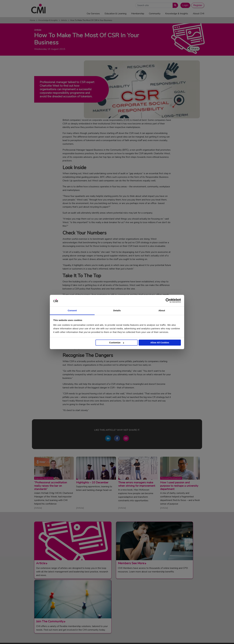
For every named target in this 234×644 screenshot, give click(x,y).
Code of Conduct (148, 637)
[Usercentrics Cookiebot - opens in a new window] (168, 301)
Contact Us (116, 594)
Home (32, 20)
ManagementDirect (169, 608)
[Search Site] (154, 5)
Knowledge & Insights (48, 20)
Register (198, 5)
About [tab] (162, 310)
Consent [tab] (72, 310)
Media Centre (117, 597)
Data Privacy (179, 637)
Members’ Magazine (170, 612)
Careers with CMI (119, 612)
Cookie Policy (164, 637)
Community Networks (121, 608)
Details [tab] (117, 310)
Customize (117, 343)
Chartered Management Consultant (177, 605)
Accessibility (193, 637)
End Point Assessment (171, 597)
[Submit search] (175, 5)
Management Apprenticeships (174, 594)
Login (185, 5)
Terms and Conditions (128, 637)
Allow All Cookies (160, 343)
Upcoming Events (119, 601)
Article (64, 20)
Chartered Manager (170, 601)
